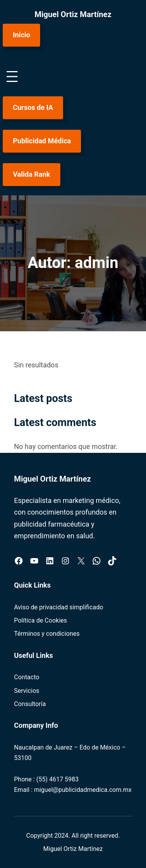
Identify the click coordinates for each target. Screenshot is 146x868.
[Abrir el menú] (12, 77)
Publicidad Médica (42, 141)
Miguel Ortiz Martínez (73, 14)
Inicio (21, 35)
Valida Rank (32, 174)
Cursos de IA (33, 107)
